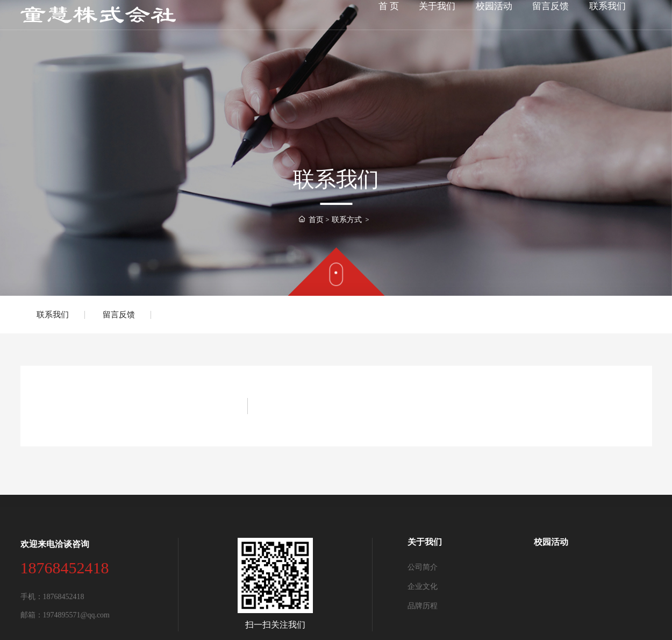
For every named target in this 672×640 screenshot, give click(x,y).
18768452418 (65, 568)
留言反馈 (119, 315)
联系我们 (53, 315)
